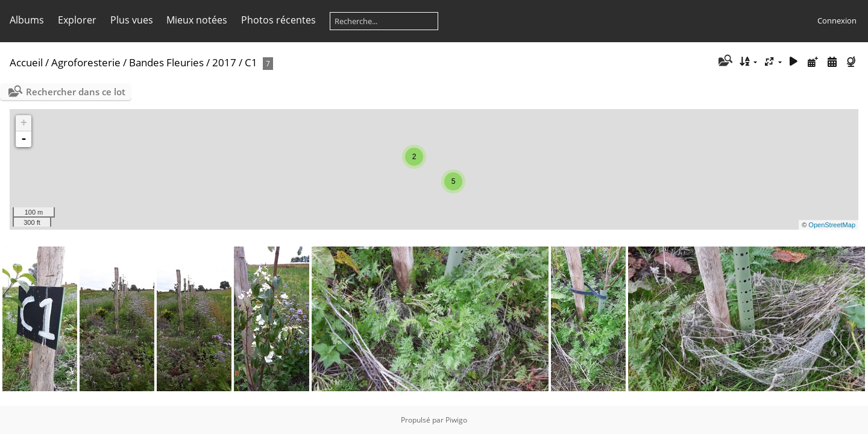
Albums (27, 20)
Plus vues (132, 20)
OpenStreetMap (832, 225)
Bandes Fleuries (166, 62)
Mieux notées (197, 20)
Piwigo (456, 420)
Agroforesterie (86, 62)
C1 (251, 62)
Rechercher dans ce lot (76, 92)
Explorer (77, 20)
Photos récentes (278, 20)
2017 (224, 62)
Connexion (837, 20)
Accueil (26, 62)
